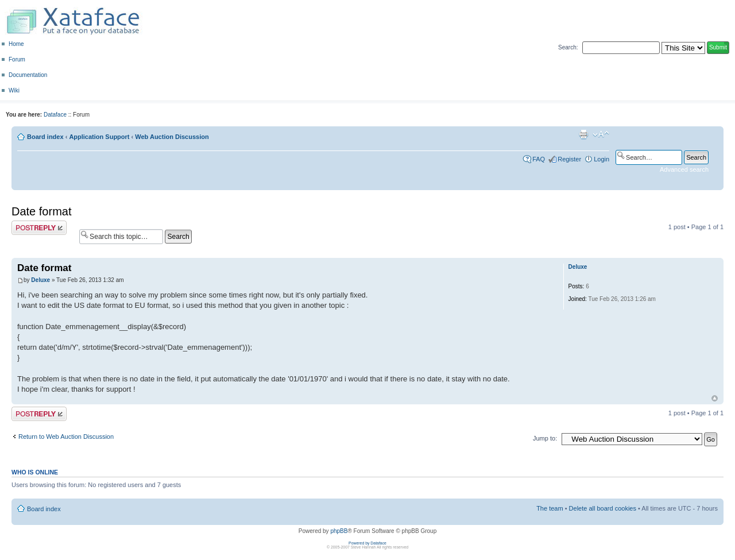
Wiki (14, 90)
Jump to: (545, 438)
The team (550, 508)
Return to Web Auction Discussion (66, 437)
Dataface (55, 115)
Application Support (99, 137)
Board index (45, 137)
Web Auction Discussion (172, 137)
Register (569, 159)
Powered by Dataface (367, 543)
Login (601, 159)
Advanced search (684, 169)
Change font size (601, 134)
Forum (17, 59)
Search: (568, 47)
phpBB (339, 531)
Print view (583, 134)
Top (715, 398)
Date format (41, 211)
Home (16, 44)
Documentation (28, 75)
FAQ (539, 159)
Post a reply (39, 228)
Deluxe (40, 280)
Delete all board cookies (603, 508)
